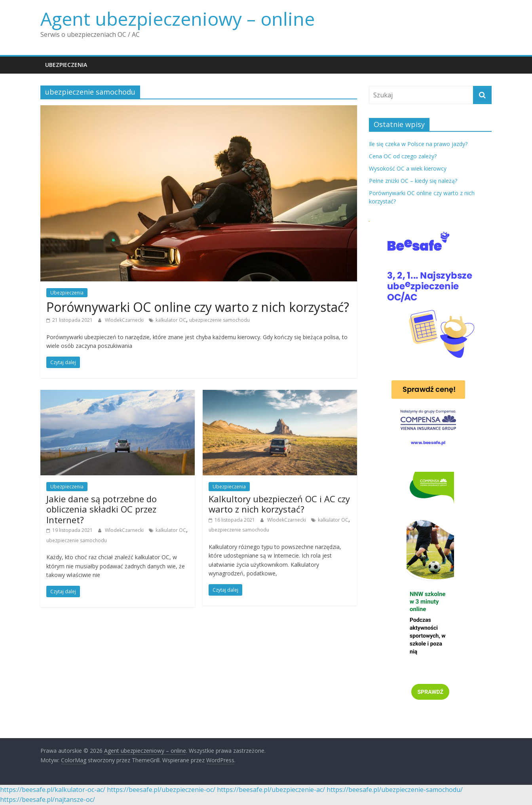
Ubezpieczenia (66, 65)
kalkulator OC (171, 320)
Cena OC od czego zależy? (403, 156)
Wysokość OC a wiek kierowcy (408, 168)
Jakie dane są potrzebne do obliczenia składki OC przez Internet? (102, 509)
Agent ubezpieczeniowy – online (178, 19)
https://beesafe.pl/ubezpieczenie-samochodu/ (395, 790)
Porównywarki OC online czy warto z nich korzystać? (198, 307)
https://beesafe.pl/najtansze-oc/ (47, 799)
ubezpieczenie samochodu (219, 320)
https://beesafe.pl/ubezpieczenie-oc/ (161, 790)
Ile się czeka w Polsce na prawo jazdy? (418, 144)
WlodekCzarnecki (125, 320)
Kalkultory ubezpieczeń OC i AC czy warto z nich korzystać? (279, 504)
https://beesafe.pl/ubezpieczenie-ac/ (271, 790)
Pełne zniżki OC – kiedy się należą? (413, 181)
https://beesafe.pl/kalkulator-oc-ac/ (53, 790)
